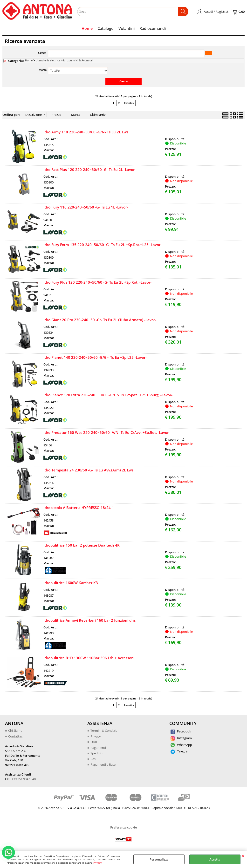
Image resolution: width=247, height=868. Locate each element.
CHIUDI (243, 855)
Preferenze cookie (123, 827)
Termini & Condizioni (105, 731)
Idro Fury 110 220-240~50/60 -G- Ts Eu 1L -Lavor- (86, 207)
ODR (94, 742)
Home (87, 28)
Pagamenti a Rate (103, 764)
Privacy (97, 863)
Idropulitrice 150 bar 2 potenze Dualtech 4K (82, 545)
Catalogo (106, 28)
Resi (93, 759)
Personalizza (159, 859)
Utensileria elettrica (48, 60)
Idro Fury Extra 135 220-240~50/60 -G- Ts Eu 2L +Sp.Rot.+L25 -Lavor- (103, 245)
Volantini (127, 28)
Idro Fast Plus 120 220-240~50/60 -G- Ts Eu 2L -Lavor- (90, 170)
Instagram (181, 738)
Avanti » (129, 103)
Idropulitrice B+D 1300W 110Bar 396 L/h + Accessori (89, 658)
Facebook (181, 731)
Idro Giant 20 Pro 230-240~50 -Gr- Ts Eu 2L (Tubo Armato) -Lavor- (100, 320)
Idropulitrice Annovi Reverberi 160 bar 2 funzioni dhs (89, 620)
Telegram (180, 751)
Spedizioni (98, 753)
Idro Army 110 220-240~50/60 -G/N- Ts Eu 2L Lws (86, 132)
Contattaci (16, 736)
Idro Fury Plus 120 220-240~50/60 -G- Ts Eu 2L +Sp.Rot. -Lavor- (97, 282)
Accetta (215, 859)
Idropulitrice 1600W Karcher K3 (71, 583)
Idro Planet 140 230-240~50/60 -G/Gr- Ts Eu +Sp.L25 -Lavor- (95, 357)
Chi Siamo (15, 731)
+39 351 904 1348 (24, 779)
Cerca (42, 53)
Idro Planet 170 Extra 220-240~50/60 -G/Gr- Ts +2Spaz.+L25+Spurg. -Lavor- (108, 395)
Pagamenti (98, 748)
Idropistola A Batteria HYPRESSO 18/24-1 (79, 508)
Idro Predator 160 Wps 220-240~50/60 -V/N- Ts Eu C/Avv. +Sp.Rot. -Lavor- (107, 432)
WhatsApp (181, 745)
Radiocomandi (153, 28)
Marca (43, 70)
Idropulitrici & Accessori (78, 60)
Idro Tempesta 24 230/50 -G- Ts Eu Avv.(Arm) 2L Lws (88, 470)
